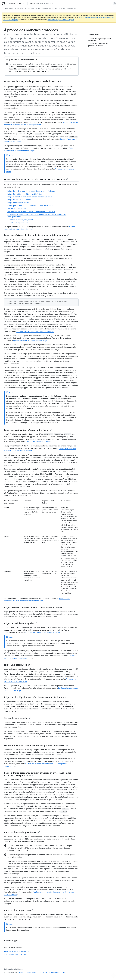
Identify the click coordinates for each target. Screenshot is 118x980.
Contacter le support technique (16, 954)
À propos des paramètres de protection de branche (36, 179)
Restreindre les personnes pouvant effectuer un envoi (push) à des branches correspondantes (38, 774)
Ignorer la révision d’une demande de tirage (30, 340)
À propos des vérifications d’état (38, 442)
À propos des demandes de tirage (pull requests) (35, 331)
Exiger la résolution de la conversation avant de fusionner (30, 197)
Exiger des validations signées (19, 200)
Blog (64, 972)
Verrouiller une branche (17, 208)
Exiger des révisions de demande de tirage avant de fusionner (31, 191)
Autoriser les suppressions (18, 223)
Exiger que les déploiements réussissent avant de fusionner (30, 206)
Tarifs (45, 972)
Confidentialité (31, 972)
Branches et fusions (22, 8)
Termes (22, 972)
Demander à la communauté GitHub (18, 951)
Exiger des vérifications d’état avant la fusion (25, 194)
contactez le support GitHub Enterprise (61, 20)
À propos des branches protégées (65, 8)
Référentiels (9, 8)
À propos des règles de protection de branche (33, 81)
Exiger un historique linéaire (18, 203)
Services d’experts (54, 972)
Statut (39, 972)
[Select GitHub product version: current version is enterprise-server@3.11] (42, 3)
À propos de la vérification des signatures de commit (46, 632)
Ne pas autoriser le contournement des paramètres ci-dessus (31, 211)
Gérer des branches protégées (41, 8)
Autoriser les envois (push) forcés (20, 220)
